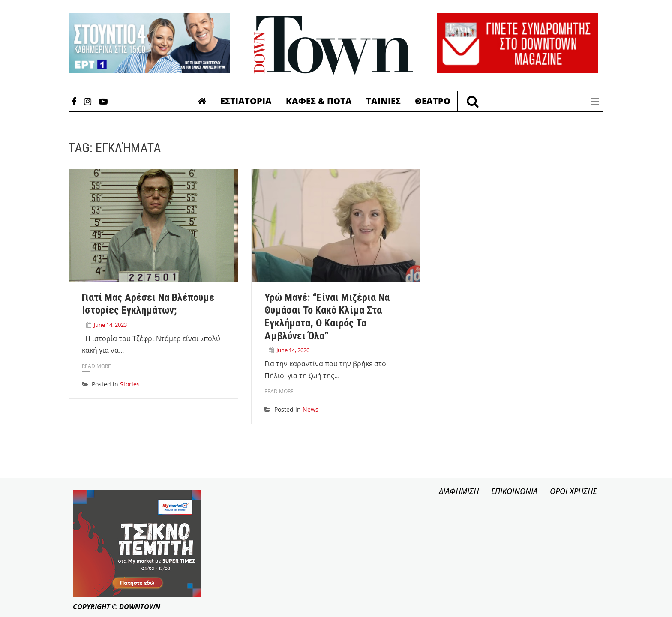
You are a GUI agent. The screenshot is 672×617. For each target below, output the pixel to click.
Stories (130, 384)
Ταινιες (383, 101)
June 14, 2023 (110, 325)
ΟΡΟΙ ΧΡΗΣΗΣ (573, 491)
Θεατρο (433, 101)
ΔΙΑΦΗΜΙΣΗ (459, 491)
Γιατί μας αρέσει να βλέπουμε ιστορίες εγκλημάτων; (148, 304)
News (310, 409)
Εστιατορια (246, 101)
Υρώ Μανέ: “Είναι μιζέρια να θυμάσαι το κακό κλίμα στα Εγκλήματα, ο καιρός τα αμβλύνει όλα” (327, 316)
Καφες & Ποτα (319, 101)
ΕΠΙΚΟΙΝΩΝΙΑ (514, 491)
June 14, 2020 (293, 350)
